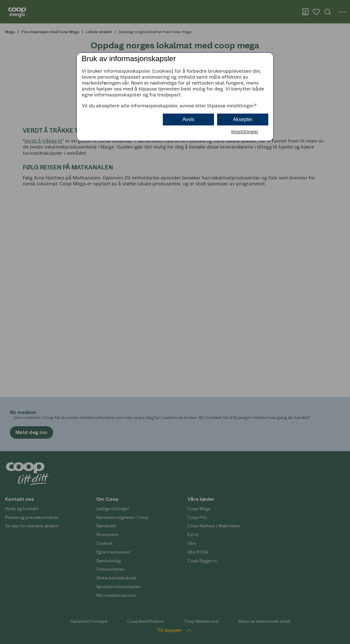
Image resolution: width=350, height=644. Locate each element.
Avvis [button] (188, 119)
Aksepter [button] (243, 119)
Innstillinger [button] (245, 132)
